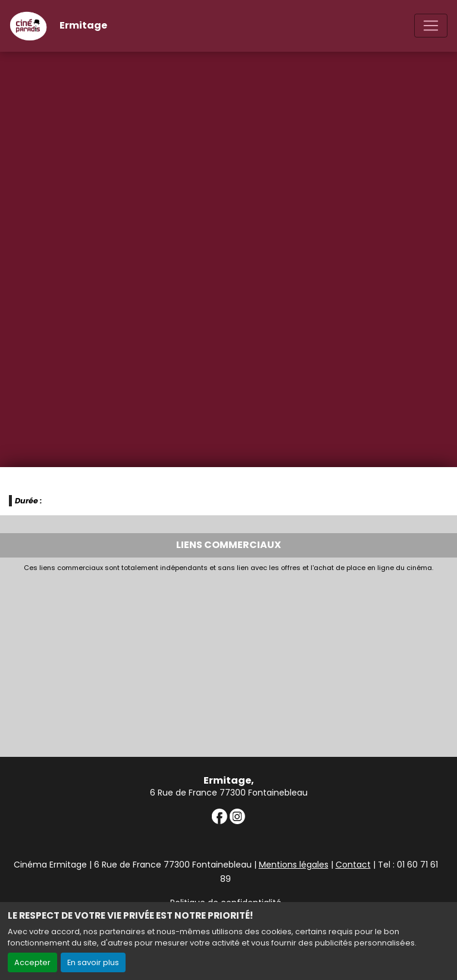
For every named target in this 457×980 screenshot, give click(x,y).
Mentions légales (294, 865)
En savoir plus (93, 962)
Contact (353, 865)
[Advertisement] (228, 661)
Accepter (32, 962)
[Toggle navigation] (431, 26)
